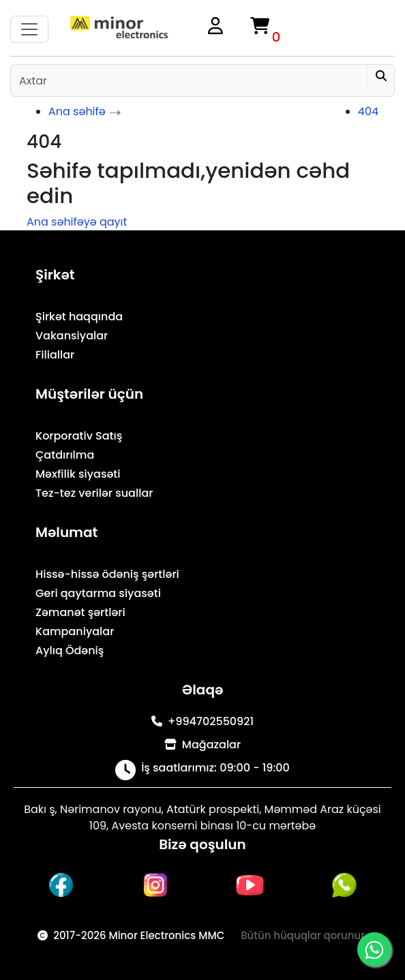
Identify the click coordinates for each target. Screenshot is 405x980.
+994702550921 (202, 721)
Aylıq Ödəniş (70, 650)
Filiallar (55, 355)
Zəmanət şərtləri (80, 612)
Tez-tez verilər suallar (94, 493)
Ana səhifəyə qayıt (77, 222)
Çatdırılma (65, 455)
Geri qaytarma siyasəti (98, 593)
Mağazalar (202, 745)
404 (368, 111)
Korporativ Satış (79, 436)
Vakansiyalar (72, 336)
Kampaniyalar (75, 631)
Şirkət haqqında (79, 317)
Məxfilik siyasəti (78, 474)
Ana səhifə (77, 111)
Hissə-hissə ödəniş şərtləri (107, 574)
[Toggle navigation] (29, 29)
